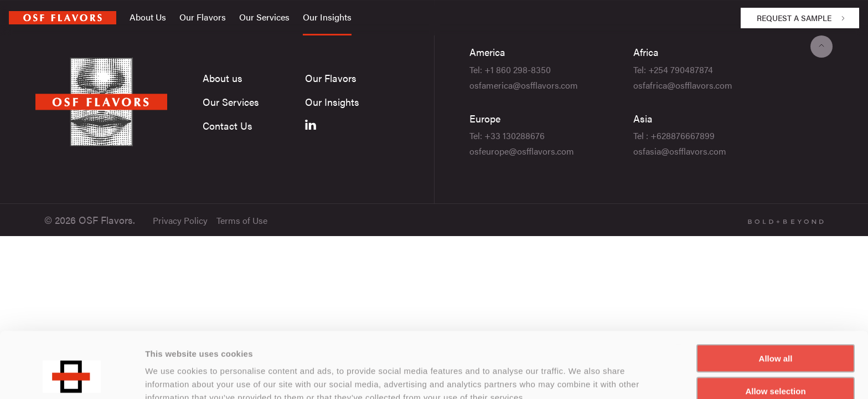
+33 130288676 (515, 135)
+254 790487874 (681, 70)
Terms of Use (242, 220)
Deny (776, 367)
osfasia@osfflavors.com (680, 151)
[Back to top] (821, 47)
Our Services (264, 17)
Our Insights (327, 17)
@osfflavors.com (545, 85)
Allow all (776, 302)
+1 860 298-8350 (518, 70)
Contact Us (228, 126)
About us (223, 78)
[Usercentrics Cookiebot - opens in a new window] (72, 377)
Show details (581, 377)
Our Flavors (203, 17)
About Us (148, 17)
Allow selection (775, 334)
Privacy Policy (180, 220)
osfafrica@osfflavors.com (683, 85)
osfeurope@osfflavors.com (522, 151)
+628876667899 (683, 135)
